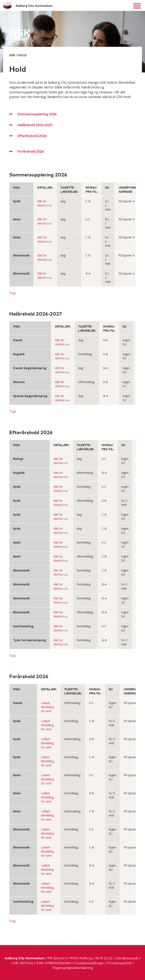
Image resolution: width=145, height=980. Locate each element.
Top (12, 293)
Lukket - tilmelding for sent (47, 707)
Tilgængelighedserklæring (72, 967)
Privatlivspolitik (119, 963)
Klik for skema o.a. (45, 203)
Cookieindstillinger (89, 963)
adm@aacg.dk (127, 958)
